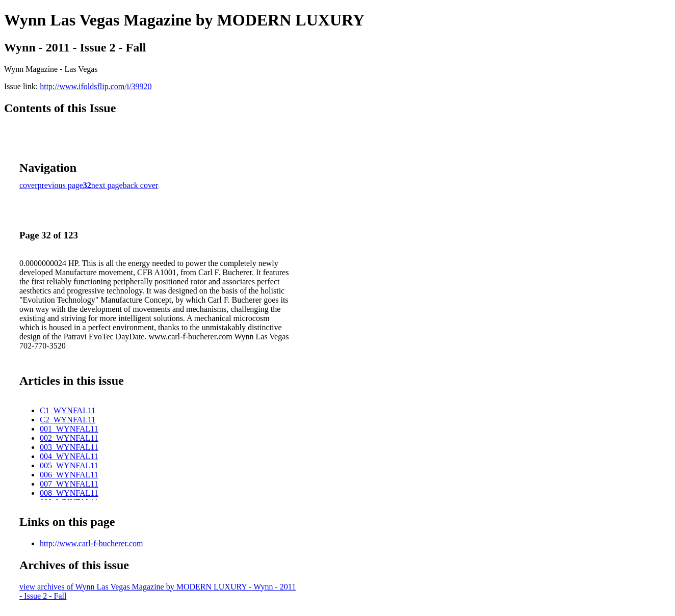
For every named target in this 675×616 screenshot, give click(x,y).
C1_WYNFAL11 (68, 410)
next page (107, 185)
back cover (141, 185)
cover (29, 185)
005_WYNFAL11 (69, 465)
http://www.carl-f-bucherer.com (91, 543)
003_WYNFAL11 (69, 447)
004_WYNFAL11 (69, 456)
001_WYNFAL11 (69, 429)
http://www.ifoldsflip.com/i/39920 (96, 86)
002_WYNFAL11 (69, 438)
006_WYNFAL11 (69, 475)
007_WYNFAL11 (69, 484)
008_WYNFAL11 (69, 493)
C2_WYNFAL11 (68, 420)
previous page (60, 185)
